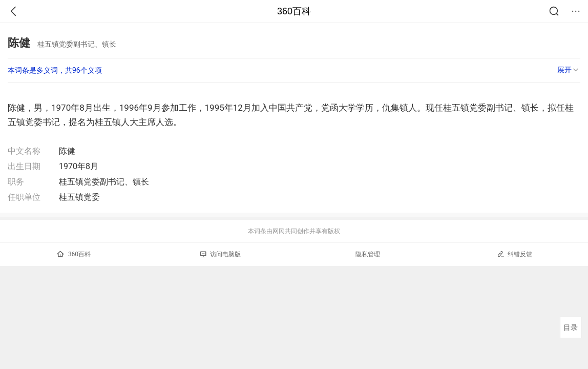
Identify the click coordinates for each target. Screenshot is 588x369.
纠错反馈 (514, 254)
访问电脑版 (220, 254)
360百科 (294, 11)
